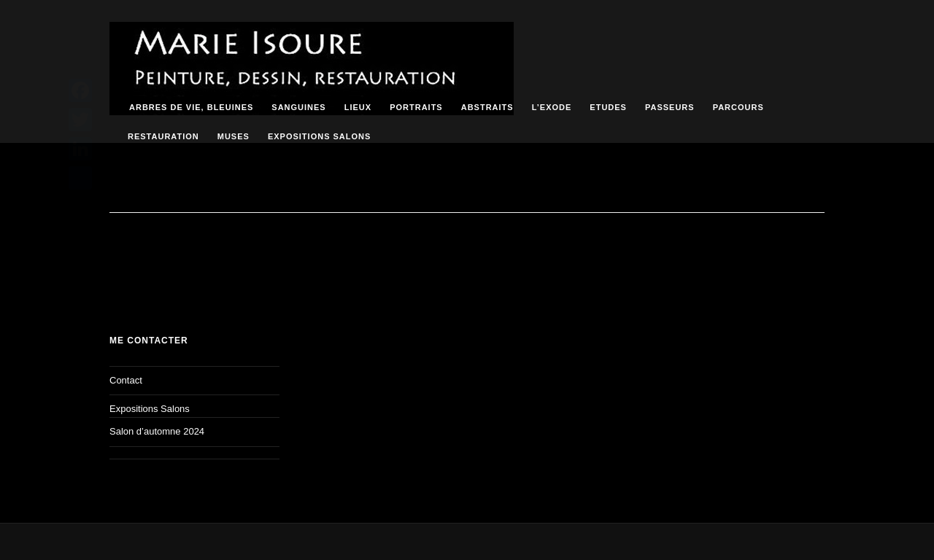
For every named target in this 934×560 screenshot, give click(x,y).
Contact (126, 380)
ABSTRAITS (487, 107)
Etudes (608, 107)
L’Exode (552, 107)
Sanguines (298, 107)
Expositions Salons (319, 136)
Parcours (738, 107)
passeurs (670, 107)
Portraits (416, 107)
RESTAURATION (163, 136)
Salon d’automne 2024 (157, 431)
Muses (233, 136)
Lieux (358, 107)
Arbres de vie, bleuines (191, 107)
